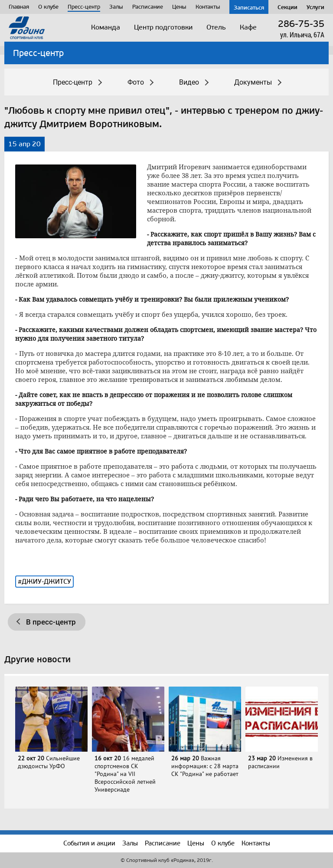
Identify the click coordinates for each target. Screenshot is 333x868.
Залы (116, 7)
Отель (216, 27)
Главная (19, 7)
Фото (136, 82)
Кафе (248, 27)
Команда (106, 27)
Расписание (148, 7)
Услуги (315, 7)
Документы (253, 82)
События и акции (89, 843)
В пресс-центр (51, 622)
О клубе (48, 7)
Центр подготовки (163, 27)
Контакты (208, 7)
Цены (179, 7)
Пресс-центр (84, 7)
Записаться (249, 7)
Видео (189, 82)
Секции (287, 7)
